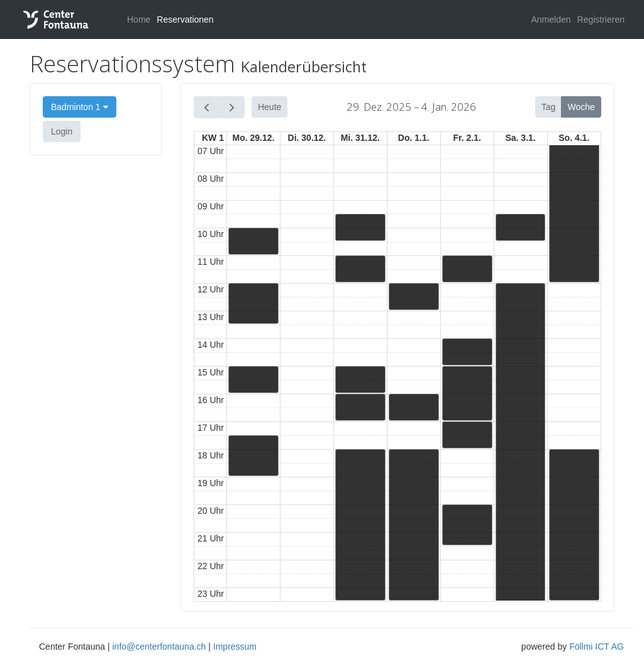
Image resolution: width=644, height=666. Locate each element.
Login (62, 131)
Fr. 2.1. (467, 138)
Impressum (235, 647)
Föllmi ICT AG (597, 647)
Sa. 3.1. (520, 138)
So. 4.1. (574, 138)
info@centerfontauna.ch (159, 647)
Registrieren (601, 19)
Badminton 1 (80, 106)
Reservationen (185, 19)
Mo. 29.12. (254, 138)
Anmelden (551, 19)
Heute (269, 107)
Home (139, 19)
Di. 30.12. (307, 138)
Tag (549, 107)
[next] (232, 107)
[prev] (207, 107)
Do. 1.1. (414, 138)
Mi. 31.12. (360, 138)
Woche (581, 107)
